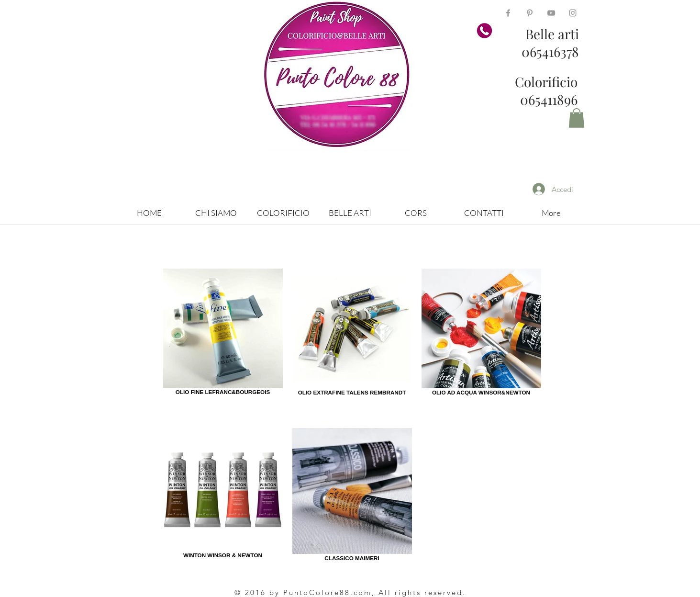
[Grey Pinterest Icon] (530, 13)
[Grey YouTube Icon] (551, 13)
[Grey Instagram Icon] (573, 13)
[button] (577, 118)
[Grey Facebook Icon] (508, 13)
